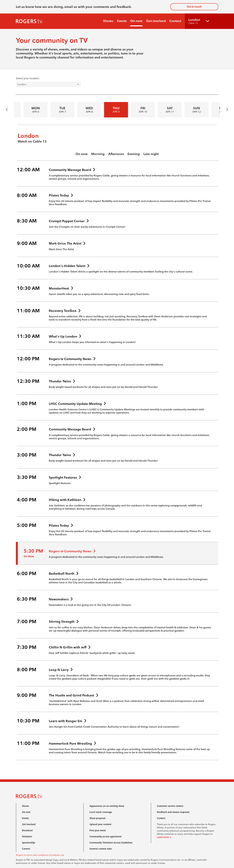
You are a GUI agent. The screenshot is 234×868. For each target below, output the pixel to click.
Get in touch (194, 7)
